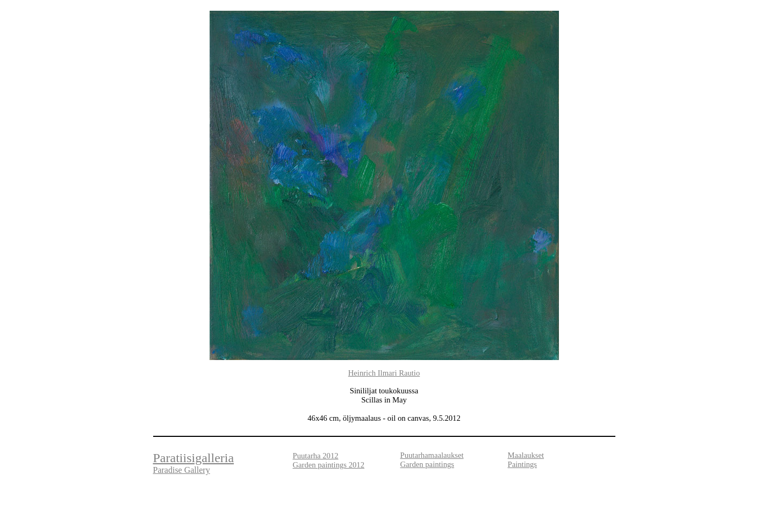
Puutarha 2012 (316, 456)
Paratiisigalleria (194, 458)
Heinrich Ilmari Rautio (384, 373)
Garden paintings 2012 (329, 465)
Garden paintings (428, 464)
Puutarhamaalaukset (432, 455)
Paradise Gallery (182, 470)
